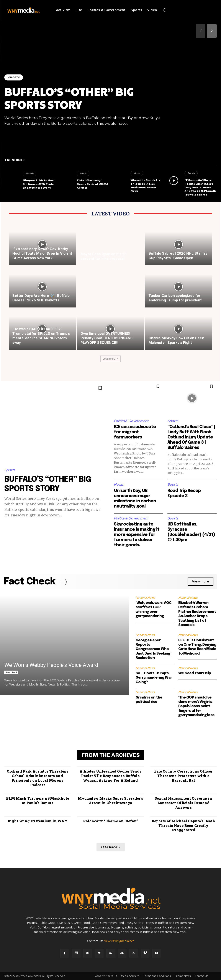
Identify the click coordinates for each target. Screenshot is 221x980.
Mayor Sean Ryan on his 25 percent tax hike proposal (103, 256)
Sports (14, 77)
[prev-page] (201, 31)
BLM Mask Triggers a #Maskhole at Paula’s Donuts (38, 801)
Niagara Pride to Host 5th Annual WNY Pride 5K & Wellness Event (39, 184)
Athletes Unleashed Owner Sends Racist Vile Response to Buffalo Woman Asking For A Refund (110, 776)
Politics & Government (131, 421)
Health (29, 173)
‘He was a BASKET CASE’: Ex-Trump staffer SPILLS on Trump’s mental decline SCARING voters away (41, 336)
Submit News (183, 976)
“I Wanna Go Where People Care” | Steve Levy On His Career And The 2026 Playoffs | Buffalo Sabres (201, 187)
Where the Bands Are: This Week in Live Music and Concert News (146, 185)
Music (83, 173)
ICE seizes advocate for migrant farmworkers (135, 432)
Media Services (130, 976)
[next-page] (212, 31)
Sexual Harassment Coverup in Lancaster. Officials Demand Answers (183, 803)
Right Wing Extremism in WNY (38, 821)
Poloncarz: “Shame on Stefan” (110, 821)
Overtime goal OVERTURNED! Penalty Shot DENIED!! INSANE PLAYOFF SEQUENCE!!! (106, 338)
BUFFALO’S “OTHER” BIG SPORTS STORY (69, 98)
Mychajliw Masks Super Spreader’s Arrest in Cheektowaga (110, 801)
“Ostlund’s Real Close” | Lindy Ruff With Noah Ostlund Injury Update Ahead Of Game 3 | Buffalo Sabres (191, 437)
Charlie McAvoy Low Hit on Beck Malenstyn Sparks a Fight (176, 340)
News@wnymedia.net (119, 941)
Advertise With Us (106, 976)
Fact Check (11, 672)
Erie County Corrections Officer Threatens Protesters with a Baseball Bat (183, 776)
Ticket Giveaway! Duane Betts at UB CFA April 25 (92, 184)
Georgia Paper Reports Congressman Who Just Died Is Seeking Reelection (153, 649)
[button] (165, 10)
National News (145, 598)
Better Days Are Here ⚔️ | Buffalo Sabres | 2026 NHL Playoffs (41, 298)
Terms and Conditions (157, 976)
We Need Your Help (195, 673)
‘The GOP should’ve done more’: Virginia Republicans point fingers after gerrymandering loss (196, 706)
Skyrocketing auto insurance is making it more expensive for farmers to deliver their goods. (137, 535)
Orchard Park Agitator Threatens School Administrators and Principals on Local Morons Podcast (38, 778)
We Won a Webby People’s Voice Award (51, 665)
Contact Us (201, 976)
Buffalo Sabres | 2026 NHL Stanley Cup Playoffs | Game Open (178, 256)
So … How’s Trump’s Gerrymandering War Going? (154, 678)
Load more (110, 359)
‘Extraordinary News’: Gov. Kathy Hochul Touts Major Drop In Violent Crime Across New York (42, 253)
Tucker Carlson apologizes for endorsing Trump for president (175, 298)
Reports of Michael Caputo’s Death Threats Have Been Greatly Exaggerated (183, 826)
